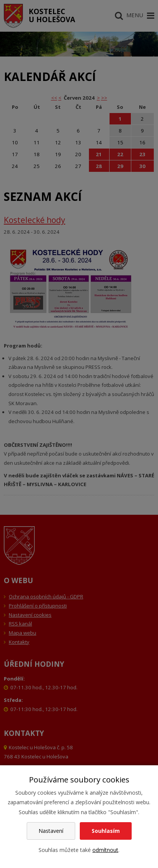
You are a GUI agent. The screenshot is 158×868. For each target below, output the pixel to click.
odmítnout (105, 850)
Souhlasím (106, 831)
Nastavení (51, 831)
